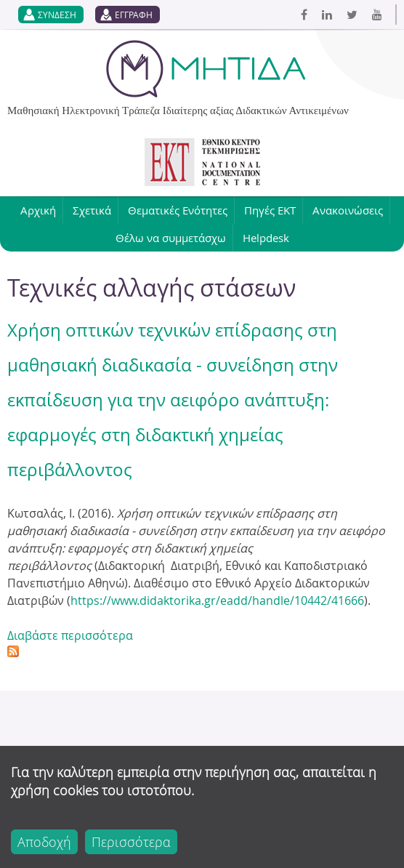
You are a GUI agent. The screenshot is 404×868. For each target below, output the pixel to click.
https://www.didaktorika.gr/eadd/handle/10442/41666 (217, 600)
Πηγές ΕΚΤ (270, 210)
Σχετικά (92, 210)
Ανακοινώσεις (348, 210)
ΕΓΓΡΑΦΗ (134, 15)
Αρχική (38, 210)
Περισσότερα (131, 842)
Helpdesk (266, 238)
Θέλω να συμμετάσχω (171, 238)
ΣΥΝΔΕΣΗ (57, 15)
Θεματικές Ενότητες (178, 210)
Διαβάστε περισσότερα (70, 635)
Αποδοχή (44, 842)
